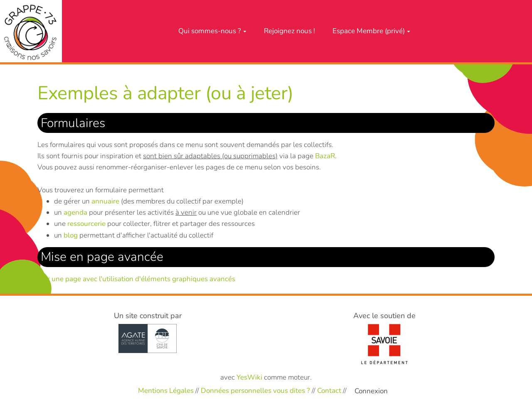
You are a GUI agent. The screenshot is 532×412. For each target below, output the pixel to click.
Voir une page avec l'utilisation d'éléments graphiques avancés (136, 279)
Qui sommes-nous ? (212, 31)
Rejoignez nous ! (289, 31)
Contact (329, 391)
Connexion (371, 391)
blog (71, 235)
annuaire (105, 201)
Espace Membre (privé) (371, 31)
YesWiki (249, 377)
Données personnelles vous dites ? (255, 391)
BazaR (325, 156)
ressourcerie (86, 224)
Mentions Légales (166, 391)
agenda (75, 212)
